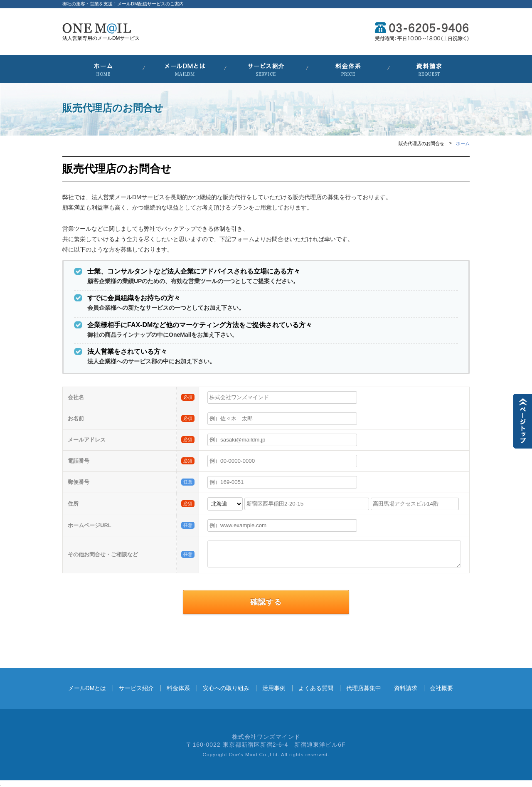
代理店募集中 (364, 688)
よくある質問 (316, 688)
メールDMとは (87, 688)
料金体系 (178, 688)
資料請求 (406, 688)
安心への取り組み (226, 688)
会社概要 (441, 688)
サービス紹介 (136, 688)
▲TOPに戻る (523, 421)
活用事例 (274, 688)
